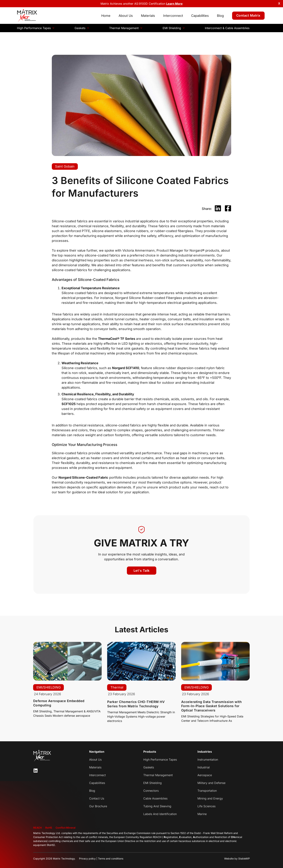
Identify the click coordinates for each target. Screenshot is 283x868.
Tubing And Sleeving (157, 806)
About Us (126, 16)
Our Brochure (98, 806)
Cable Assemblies (155, 798)
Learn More (174, 4)
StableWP (244, 859)
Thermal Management (126, 28)
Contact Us (97, 798)
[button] (218, 209)
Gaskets (82, 28)
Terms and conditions (111, 859)
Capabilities (200, 16)
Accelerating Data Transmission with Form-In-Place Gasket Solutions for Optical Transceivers (212, 706)
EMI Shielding (174, 28)
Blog (220, 16)
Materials (148, 16)
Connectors (151, 791)
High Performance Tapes (36, 28)
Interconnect (173, 16)
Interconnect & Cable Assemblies (227, 28)
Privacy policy (87, 859)
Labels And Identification (160, 814)
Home (106, 16)
